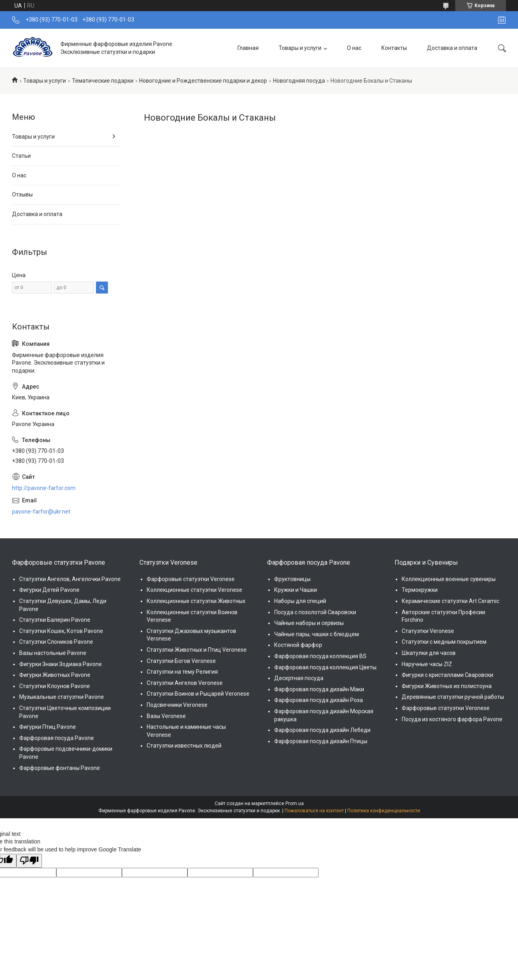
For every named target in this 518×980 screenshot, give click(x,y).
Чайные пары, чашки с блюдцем (317, 634)
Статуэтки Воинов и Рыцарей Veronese (198, 694)
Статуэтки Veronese (428, 631)
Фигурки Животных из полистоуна (447, 686)
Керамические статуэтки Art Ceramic (450, 601)
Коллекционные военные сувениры (449, 579)
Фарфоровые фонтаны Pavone (60, 768)
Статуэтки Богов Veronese (181, 661)
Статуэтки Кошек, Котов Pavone (61, 631)
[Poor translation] (29, 861)
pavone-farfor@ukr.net (41, 512)
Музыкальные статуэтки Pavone (62, 697)
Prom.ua (295, 803)
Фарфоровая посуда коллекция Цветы (325, 667)
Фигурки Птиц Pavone (48, 727)
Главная (248, 48)
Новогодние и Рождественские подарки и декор (203, 81)
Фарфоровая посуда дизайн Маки (319, 689)
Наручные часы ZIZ (427, 664)
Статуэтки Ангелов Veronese (185, 683)
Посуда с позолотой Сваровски (315, 612)
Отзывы (22, 194)
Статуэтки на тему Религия (182, 672)
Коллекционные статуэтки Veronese (194, 590)
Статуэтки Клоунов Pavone (55, 686)
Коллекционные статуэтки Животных (196, 601)
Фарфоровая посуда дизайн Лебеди (322, 730)
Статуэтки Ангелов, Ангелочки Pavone (70, 579)
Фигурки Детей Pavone (49, 590)
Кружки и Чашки (296, 590)
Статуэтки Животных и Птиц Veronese (197, 650)
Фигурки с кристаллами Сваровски (447, 675)
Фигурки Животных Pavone (55, 675)
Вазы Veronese (166, 716)
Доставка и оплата (452, 48)
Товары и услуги (300, 48)
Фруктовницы (292, 579)
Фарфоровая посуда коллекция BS (320, 656)
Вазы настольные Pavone (53, 653)
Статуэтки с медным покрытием (444, 642)
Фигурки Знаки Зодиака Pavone (61, 664)
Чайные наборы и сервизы (309, 623)
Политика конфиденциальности (384, 811)
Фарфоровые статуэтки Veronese (191, 579)
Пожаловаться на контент (314, 811)
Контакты (394, 48)
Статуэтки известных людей (184, 746)
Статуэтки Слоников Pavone (56, 642)
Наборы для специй (300, 601)
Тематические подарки (103, 81)
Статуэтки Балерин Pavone (55, 620)
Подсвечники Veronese (177, 705)
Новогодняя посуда (299, 81)
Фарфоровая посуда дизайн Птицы (321, 741)
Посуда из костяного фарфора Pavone (452, 719)
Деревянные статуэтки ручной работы (453, 697)
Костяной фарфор (298, 645)
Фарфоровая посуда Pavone (57, 738)
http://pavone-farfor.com (44, 488)
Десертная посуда (299, 678)
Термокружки (420, 590)
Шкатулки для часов (429, 653)
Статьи (21, 156)
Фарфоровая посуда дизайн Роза (319, 700)
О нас (354, 48)
